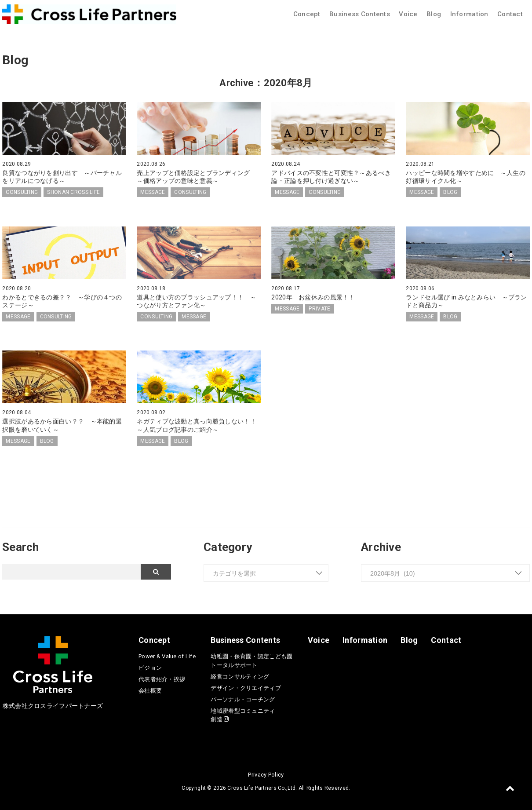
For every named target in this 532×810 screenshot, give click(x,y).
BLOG (450, 192)
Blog (434, 14)
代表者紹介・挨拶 (162, 679)
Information (469, 14)
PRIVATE (319, 309)
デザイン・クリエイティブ (246, 688)
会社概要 (150, 691)
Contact (510, 14)
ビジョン (150, 668)
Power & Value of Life (167, 656)
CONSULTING (22, 192)
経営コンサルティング (240, 677)
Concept (307, 14)
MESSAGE (153, 192)
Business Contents (360, 14)
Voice (408, 14)
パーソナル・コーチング (243, 699)
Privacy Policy (266, 775)
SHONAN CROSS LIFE (73, 192)
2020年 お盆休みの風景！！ (313, 297)
